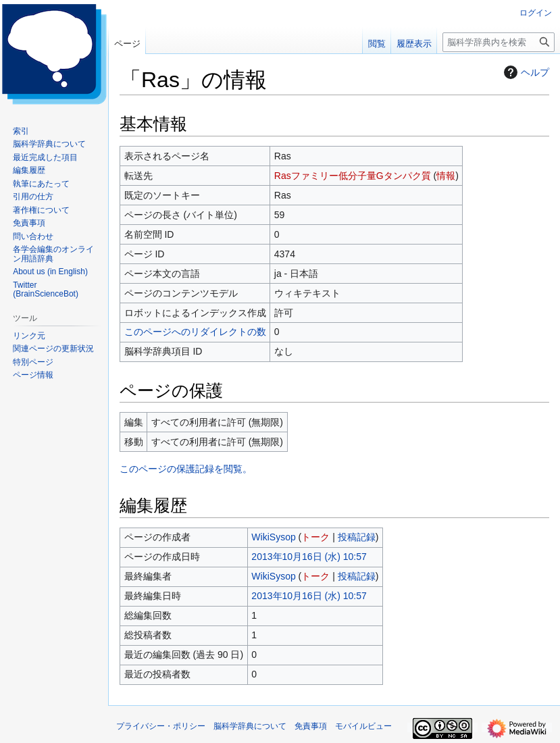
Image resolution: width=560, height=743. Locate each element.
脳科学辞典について (250, 726)
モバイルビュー (363, 726)
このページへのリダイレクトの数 (195, 332)
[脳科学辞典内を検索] (499, 42)
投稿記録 (357, 537)
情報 (446, 176)
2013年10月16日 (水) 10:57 (309, 557)
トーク (315, 537)
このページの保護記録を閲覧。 (186, 469)
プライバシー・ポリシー (161, 726)
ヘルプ (525, 72)
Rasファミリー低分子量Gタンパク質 (353, 176)
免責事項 (311, 726)
